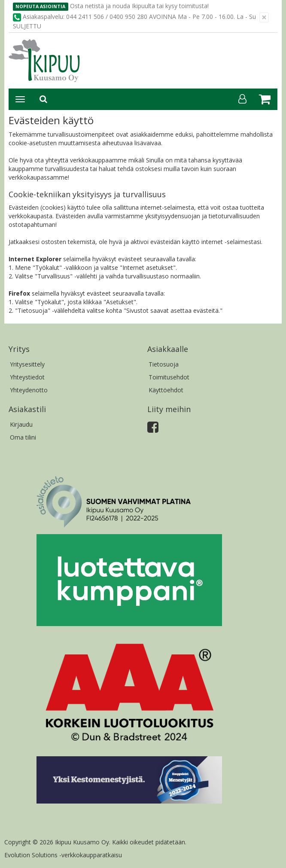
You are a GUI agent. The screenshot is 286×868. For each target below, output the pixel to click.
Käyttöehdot (166, 390)
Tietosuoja (164, 364)
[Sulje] (264, 17)
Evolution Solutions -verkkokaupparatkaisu (63, 855)
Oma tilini (23, 437)
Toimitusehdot (169, 377)
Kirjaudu (21, 424)
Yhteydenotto (29, 390)
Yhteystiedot (27, 377)
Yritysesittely (27, 364)
